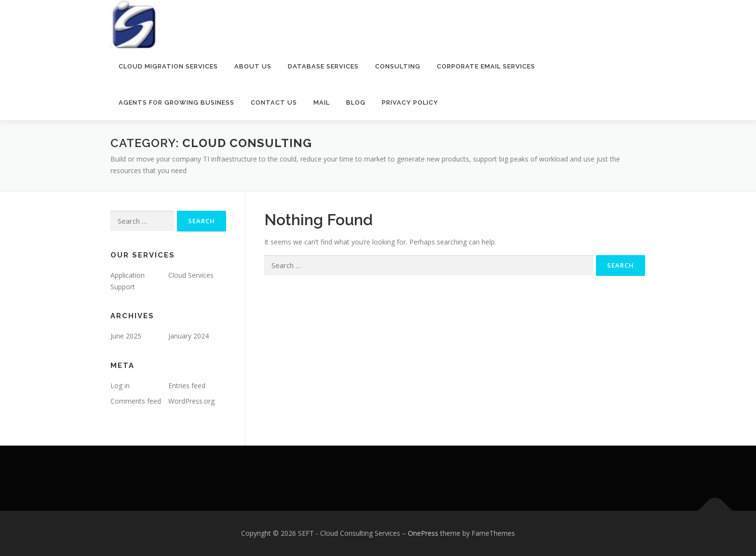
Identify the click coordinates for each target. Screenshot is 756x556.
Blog (356, 102)
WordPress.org (191, 401)
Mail (322, 102)
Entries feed (187, 386)
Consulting (398, 66)
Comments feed (136, 401)
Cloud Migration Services (168, 66)
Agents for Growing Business (176, 102)
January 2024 (189, 336)
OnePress (423, 533)
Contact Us (274, 102)
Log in (120, 386)
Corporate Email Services (486, 66)
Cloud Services (191, 275)
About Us (253, 66)
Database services (323, 66)
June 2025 (126, 336)
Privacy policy (410, 102)
